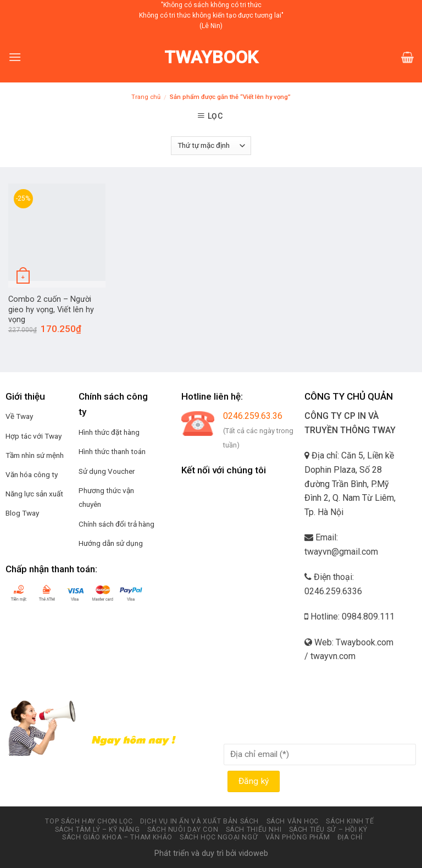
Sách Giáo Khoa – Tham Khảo (117, 837)
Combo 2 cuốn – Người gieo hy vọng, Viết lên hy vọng (51, 309)
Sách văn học (293, 821)
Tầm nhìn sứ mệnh (35, 455)
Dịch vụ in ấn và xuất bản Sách (199, 821)
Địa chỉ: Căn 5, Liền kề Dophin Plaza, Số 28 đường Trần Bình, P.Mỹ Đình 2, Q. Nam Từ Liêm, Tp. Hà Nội (350, 483)
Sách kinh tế (350, 821)
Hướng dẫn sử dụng (111, 543)
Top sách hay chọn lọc (89, 821)
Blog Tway (22, 513)
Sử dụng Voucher (107, 471)
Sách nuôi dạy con (183, 830)
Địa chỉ (350, 837)
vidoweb (253, 853)
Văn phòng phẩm (298, 837)
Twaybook (211, 57)
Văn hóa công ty (32, 474)
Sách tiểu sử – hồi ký (328, 830)
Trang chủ (146, 97)
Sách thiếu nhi (254, 830)
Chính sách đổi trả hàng (116, 524)
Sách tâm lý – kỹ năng (98, 830)
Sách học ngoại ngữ (219, 837)
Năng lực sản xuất (34, 494)
